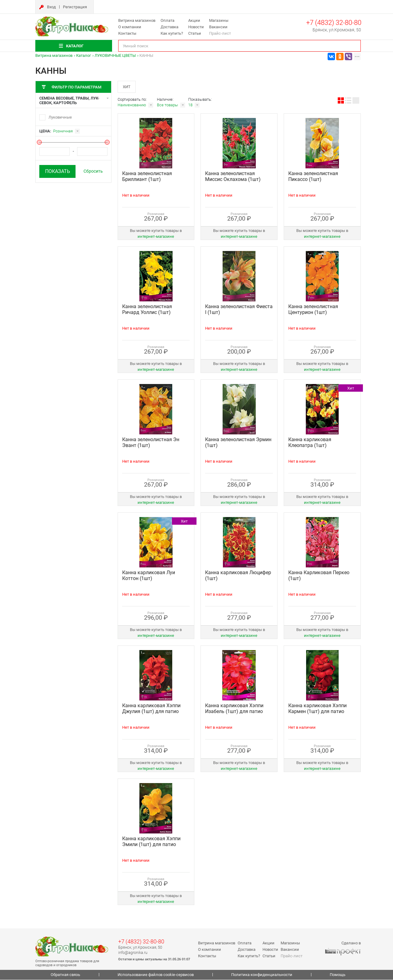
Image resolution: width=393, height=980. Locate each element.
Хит (127, 87)
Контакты (127, 33)
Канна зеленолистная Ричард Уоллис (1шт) (147, 310)
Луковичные (60, 117)
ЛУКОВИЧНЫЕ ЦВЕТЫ (115, 55)
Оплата (167, 20)
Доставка (169, 27)
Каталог (84, 55)
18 (190, 106)
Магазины (219, 20)
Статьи (195, 33)
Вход (51, 7)
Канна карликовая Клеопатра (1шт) (310, 443)
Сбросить (93, 171)
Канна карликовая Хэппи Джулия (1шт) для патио (151, 709)
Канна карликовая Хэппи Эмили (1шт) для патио (151, 842)
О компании (130, 27)
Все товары (167, 106)
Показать (58, 171)
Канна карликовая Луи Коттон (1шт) (149, 576)
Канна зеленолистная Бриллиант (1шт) (147, 177)
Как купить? (172, 33)
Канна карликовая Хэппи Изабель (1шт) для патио (234, 709)
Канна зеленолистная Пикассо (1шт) (313, 177)
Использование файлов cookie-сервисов (156, 975)
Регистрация (75, 7)
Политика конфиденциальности (262, 975)
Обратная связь (65, 975)
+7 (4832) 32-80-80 (334, 23)
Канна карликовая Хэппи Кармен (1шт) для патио (317, 709)
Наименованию (132, 106)
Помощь (338, 975)
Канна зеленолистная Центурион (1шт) (313, 310)
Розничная (63, 131)
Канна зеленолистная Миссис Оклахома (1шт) (233, 177)
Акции (194, 20)
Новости (196, 27)
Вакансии (218, 27)
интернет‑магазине (156, 237)
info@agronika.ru (133, 953)
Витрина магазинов (137, 20)
